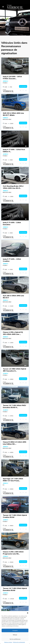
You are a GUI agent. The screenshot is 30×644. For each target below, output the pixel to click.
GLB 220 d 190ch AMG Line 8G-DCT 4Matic (13, 114)
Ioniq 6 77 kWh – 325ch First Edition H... (14, 151)
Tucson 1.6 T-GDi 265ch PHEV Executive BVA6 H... (14, 406)
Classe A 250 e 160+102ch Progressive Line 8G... (13, 553)
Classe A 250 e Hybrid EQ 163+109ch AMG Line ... (13, 333)
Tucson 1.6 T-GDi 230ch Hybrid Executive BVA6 (15, 589)
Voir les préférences (15, 639)
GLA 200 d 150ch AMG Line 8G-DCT (13, 297)
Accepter (15, 630)
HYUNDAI (5, 83)
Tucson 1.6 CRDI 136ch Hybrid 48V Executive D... (14, 370)
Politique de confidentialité (19, 642)
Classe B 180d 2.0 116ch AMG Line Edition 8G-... (15, 443)
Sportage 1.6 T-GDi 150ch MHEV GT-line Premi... (13, 480)
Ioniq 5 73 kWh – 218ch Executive (12, 224)
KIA (4, 485)
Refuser (15, 635)
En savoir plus (23, 86)
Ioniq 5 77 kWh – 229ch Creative (12, 260)
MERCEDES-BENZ (7, 119)
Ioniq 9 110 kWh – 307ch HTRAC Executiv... (12, 78)
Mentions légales (8, 642)
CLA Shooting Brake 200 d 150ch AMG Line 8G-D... (13, 187)
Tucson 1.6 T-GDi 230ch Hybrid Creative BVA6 (15, 516)
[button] (28, 613)
